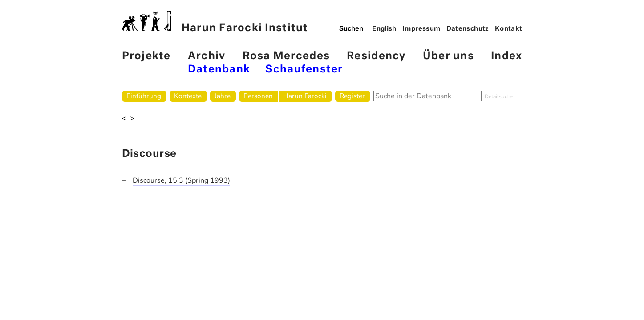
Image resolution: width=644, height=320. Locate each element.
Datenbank (219, 70)
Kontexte (188, 96)
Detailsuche (499, 96)
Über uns (448, 56)
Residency (376, 56)
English (384, 29)
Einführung (144, 96)
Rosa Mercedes (286, 56)
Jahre (223, 96)
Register (352, 96)
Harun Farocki (305, 96)
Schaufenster (304, 70)
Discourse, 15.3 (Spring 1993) (181, 180)
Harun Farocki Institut (215, 22)
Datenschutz (468, 29)
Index (506, 56)
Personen (258, 96)
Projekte (146, 56)
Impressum (421, 29)
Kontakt (509, 29)
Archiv (207, 56)
